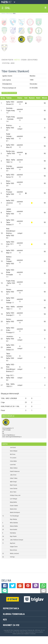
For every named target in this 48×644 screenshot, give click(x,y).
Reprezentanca (11, 608)
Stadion (24, 60)
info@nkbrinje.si (11, 435)
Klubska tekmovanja (14, 614)
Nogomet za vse (11, 625)
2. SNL (6, 8)
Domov (3, 13)
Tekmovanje (9, 13)
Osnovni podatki (7, 60)
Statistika (6, 63)
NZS (5, 620)
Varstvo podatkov (39, 632)
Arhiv (13, 63)
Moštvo (17, 60)
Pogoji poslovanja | (30, 632)
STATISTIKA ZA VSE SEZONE (9, 93)
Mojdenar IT (27, 634)
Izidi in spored (32, 60)
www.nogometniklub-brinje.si (14, 437)
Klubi (14, 13)
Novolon (34, 634)
